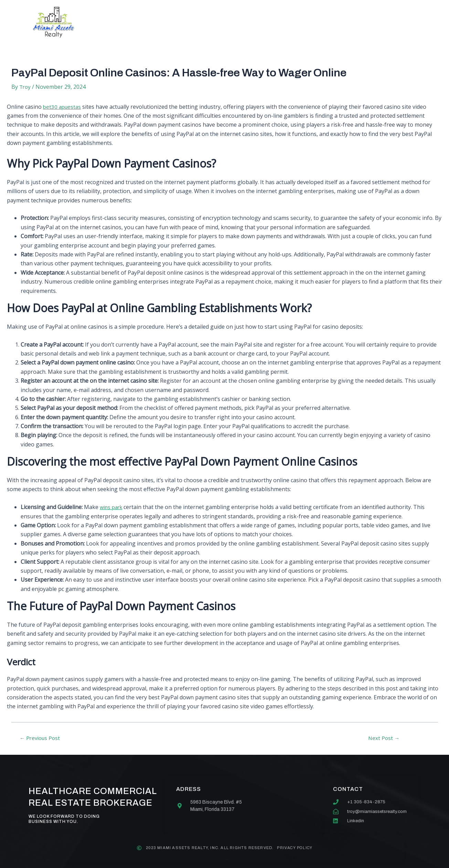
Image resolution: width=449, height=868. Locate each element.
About (158, 22)
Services (198, 22)
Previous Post (42, 738)
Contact (288, 22)
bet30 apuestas (63, 107)
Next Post (384, 738)
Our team (243, 22)
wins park (112, 507)
